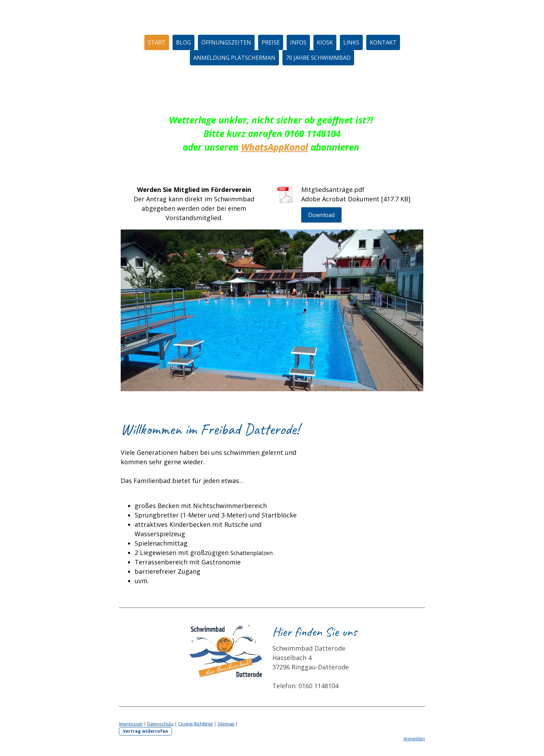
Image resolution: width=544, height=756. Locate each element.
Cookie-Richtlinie (195, 724)
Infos (298, 42)
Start (157, 42)
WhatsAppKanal (275, 147)
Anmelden (414, 739)
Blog (183, 42)
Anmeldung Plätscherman (234, 58)
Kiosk (325, 42)
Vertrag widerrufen (145, 731)
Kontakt (383, 42)
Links (351, 42)
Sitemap (226, 724)
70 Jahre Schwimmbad (318, 58)
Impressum (131, 724)
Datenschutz (160, 724)
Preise (271, 42)
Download (321, 215)
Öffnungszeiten (226, 42)
